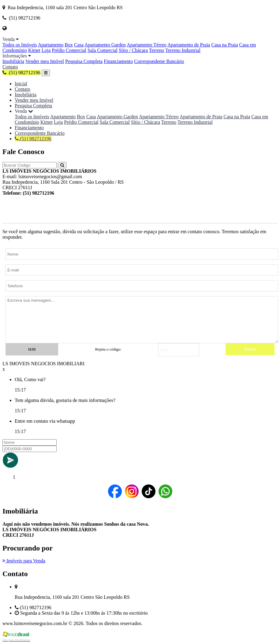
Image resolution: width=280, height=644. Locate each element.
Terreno (157, 50)
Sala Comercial (103, 50)
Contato (10, 67)
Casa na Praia (224, 45)
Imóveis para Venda (24, 561)
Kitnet (34, 50)
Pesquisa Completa (84, 61)
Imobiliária (13, 61)
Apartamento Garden (105, 45)
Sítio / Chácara (133, 50)
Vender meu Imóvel (45, 61)
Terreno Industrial (183, 50)
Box (69, 45)
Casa (79, 45)
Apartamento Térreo (147, 45)
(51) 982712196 (21, 73)
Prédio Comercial (69, 50)
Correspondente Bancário (159, 61)
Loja (46, 50)
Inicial (21, 84)
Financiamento (118, 61)
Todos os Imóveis (20, 45)
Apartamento (51, 45)
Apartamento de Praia (189, 45)
